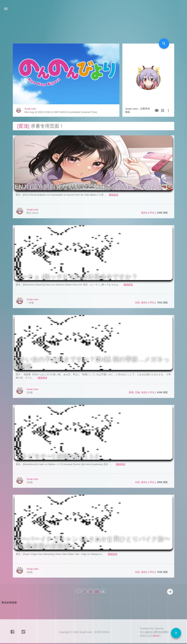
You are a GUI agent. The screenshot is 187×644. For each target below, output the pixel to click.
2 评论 (151, 482)
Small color (30, 109)
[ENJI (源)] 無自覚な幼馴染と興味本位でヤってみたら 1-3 (93, 187)
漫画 (143, 213)
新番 (131, 392)
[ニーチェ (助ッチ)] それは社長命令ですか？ (75, 276)
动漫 (143, 392)
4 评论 (151, 303)
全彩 (137, 303)
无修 (137, 392)
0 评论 (151, 392)
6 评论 (151, 213)
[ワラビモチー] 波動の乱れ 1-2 (56, 456)
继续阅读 (114, 195)
